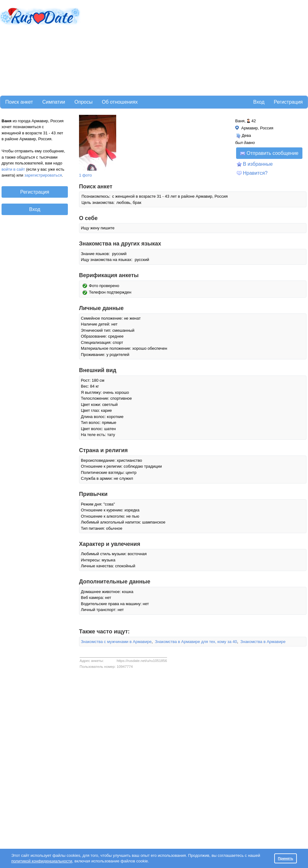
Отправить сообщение (269, 153)
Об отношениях (120, 102)
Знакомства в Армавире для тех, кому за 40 (196, 642)
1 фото (86, 175)
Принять (286, 858)
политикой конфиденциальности (42, 861)
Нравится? (255, 173)
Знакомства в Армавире (263, 642)
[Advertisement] (160, 47)
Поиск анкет (19, 102)
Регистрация (288, 102)
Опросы (83, 102)
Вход (259, 102)
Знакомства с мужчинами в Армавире (116, 642)
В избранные (258, 164)
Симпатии (54, 102)
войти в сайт (13, 169)
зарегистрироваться (43, 175)
